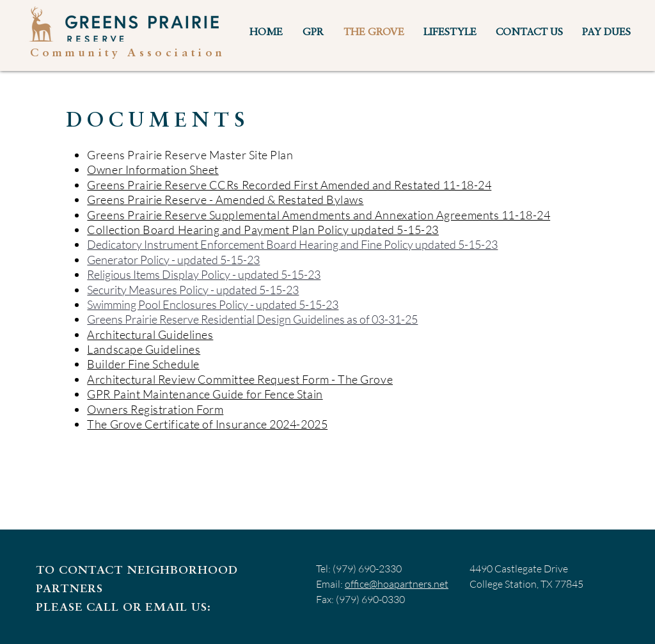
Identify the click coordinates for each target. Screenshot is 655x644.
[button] (313, 33)
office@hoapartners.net (397, 584)
